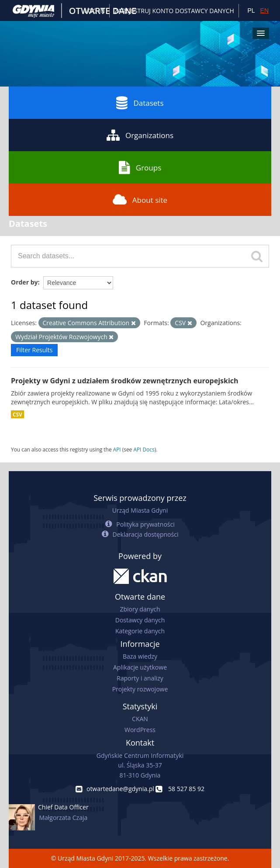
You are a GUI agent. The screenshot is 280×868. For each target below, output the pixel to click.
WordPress (140, 730)
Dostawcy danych (140, 620)
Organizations (140, 135)
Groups (140, 167)
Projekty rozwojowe (140, 689)
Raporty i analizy (140, 678)
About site (140, 200)
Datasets (140, 103)
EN (264, 10)
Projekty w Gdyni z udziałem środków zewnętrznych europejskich (125, 381)
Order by (24, 282)
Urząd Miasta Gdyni (140, 510)
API (117, 449)
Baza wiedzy (140, 656)
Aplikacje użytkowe (140, 667)
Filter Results (34, 350)
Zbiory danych (140, 609)
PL (251, 10)
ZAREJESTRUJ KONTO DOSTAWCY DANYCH (174, 11)
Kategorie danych (140, 631)
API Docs (144, 449)
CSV (17, 414)
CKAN (140, 719)
